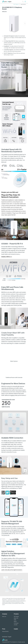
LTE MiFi (16, 625)
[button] (25, 23)
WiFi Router (16, 616)
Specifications (23, 4)
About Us (4, 616)
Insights (16, 629)
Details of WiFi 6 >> (7, 257)
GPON (15, 621)
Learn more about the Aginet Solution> (12, 570)
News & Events (5, 631)
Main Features (16, 4)
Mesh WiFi (16, 618)
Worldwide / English (7, 637)
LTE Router (16, 623)
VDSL (15, 620)
